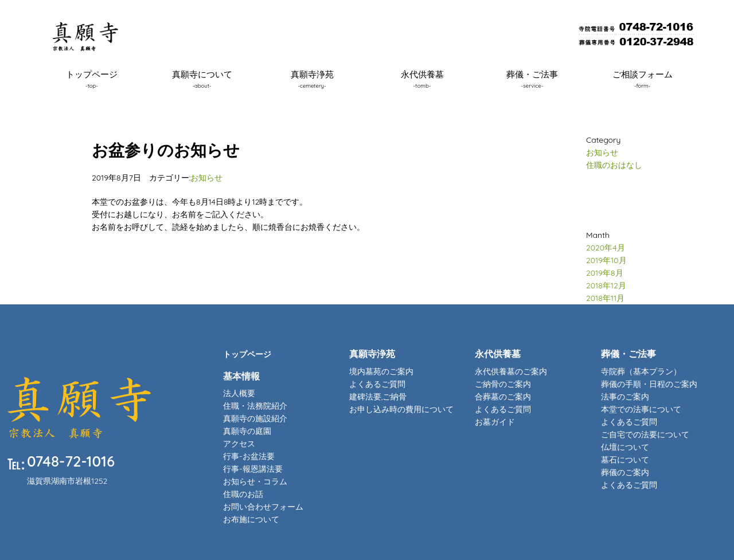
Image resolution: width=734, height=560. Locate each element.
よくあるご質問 (377, 384)
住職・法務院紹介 (255, 406)
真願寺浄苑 (312, 79)
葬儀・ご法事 (532, 79)
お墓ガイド (495, 422)
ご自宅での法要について (645, 434)
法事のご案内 (625, 397)
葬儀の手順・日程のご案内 (649, 384)
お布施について (251, 519)
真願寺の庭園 (247, 431)
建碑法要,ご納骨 (378, 397)
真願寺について (202, 79)
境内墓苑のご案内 (381, 371)
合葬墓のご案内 (503, 397)
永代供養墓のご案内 (511, 371)
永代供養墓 (422, 79)
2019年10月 (606, 260)
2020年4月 (606, 248)
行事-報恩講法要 (253, 469)
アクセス (239, 444)
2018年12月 (606, 285)
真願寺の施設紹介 (255, 418)
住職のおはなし (614, 165)
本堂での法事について (641, 409)
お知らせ (206, 178)
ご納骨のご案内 (503, 384)
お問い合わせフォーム (263, 507)
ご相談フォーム (643, 79)
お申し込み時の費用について (401, 409)
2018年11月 (605, 298)
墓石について (625, 460)
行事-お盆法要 (249, 456)
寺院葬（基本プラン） (641, 371)
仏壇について (625, 447)
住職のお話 (243, 494)
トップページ (92, 79)
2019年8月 (605, 273)
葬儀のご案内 (625, 472)
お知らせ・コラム (255, 481)
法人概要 (239, 393)
